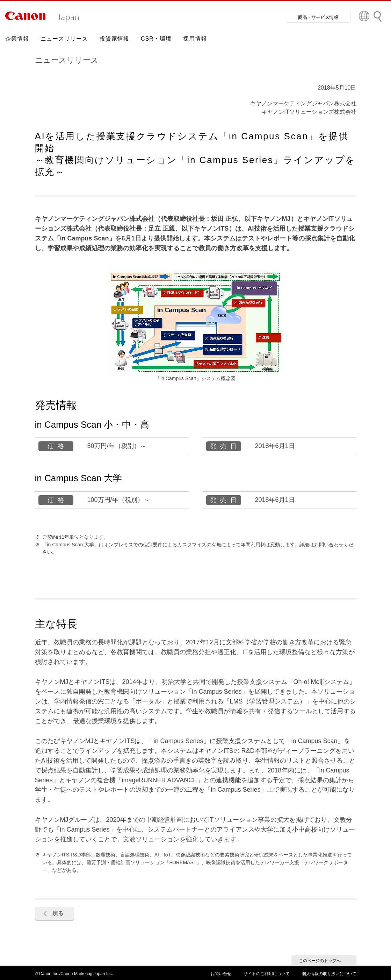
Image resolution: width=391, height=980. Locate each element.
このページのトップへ (320, 961)
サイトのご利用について (267, 974)
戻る (58, 913)
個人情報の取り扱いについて (329, 974)
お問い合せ (221, 974)
